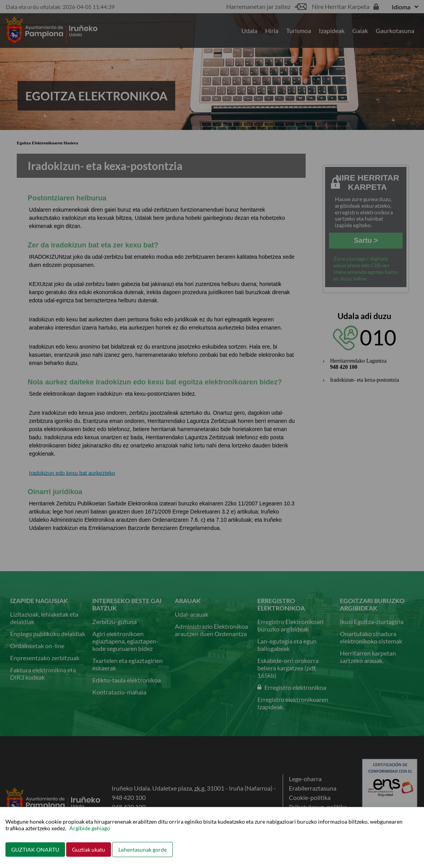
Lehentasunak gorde (143, 850)
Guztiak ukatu (89, 850)
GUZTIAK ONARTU (35, 850)
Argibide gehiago (90, 828)
